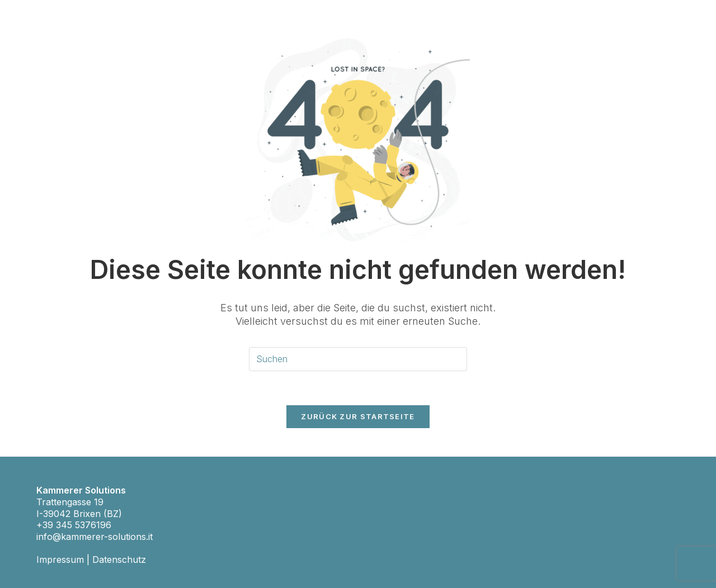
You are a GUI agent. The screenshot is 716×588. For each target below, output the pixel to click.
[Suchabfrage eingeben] (358, 359)
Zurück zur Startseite (358, 416)
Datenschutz (119, 559)
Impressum (60, 559)
